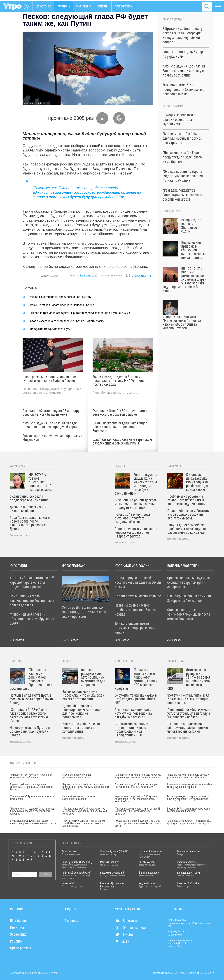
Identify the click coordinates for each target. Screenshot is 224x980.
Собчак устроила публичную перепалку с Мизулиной (52, 438)
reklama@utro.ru (177, 946)
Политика (64, 7)
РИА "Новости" (88, 276)
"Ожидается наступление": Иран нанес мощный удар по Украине (31, 776)
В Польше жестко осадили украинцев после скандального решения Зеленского (120, 427)
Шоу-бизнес (43, 7)
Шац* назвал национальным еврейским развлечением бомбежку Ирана (122, 442)
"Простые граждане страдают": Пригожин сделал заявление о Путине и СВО (80, 313)
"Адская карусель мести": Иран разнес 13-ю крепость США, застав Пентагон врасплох (138, 811)
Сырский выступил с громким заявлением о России (79, 798)
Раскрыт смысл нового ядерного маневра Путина (62, 305)
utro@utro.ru (175, 935)
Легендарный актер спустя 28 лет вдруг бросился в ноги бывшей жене (52, 413)
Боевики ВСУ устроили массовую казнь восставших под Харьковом (188, 810)
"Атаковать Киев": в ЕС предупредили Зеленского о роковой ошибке (120, 413)
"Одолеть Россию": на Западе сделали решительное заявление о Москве (188, 776)
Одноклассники (130, 928)
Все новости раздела (20, 535)
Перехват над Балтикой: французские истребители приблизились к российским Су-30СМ (86, 787)
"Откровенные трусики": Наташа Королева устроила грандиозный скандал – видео (138, 776)
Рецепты (103, 7)
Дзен (122, 942)
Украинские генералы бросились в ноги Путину (61, 297)
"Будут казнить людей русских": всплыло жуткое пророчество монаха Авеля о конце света (138, 823)
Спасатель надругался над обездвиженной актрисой (77, 776)
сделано (67, 267)
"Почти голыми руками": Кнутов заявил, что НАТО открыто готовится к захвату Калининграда (84, 823)
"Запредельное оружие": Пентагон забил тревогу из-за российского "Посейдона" (189, 822)
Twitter (124, 935)
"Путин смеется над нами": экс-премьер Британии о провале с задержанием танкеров (32, 811)
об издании (71, 921)
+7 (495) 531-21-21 (178, 932)
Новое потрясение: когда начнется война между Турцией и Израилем (189, 786)
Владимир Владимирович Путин (51, 329)
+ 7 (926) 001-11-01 (179, 943)
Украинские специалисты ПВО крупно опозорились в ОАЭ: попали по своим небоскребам (136, 799)
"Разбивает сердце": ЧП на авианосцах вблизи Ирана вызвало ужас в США (136, 786)
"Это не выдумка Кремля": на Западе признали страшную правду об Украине (52, 425)
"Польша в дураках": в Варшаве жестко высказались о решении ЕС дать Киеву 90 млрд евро (85, 811)
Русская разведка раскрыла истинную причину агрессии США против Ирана (188, 798)
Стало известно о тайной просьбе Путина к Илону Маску (67, 321)
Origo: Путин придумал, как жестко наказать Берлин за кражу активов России (33, 822)
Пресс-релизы (124, 7)
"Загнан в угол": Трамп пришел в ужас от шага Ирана (32, 798)
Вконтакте (126, 921)
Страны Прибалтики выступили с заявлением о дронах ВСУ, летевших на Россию (32, 787)
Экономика (84, 7)
